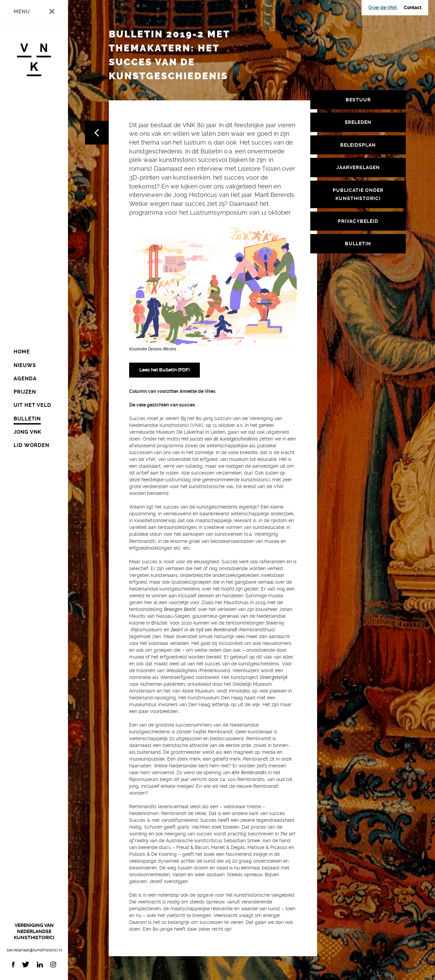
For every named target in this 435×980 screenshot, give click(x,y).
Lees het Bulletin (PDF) (164, 370)
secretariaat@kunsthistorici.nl (34, 950)
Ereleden (358, 122)
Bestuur (358, 100)
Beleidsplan (358, 145)
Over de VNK (383, 7)
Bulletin (358, 244)
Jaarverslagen (358, 167)
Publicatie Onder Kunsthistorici (358, 194)
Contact (413, 7)
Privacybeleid (358, 221)
